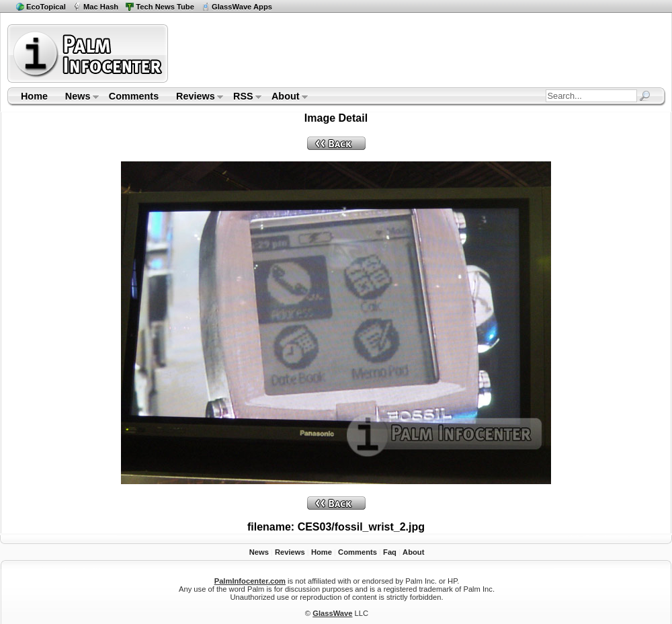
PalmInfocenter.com (250, 581)
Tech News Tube (165, 7)
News (78, 97)
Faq (390, 552)
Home (34, 96)
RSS (243, 97)
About (285, 97)
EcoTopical (46, 7)
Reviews (195, 97)
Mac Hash (101, 7)
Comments (134, 96)
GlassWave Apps (242, 7)
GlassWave (332, 613)
